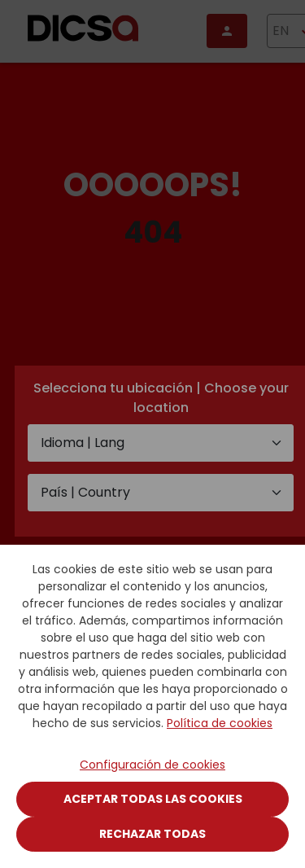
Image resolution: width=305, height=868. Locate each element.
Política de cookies (220, 723)
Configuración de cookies (152, 765)
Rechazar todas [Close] (152, 834)
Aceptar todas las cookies (153, 799)
